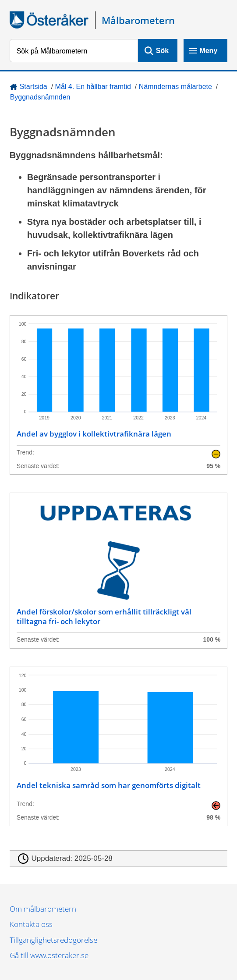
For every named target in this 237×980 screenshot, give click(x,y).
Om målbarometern (43, 909)
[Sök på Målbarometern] (74, 51)
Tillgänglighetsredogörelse (53, 940)
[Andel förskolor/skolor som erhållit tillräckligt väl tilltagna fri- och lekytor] (118, 570)
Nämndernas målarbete (175, 87)
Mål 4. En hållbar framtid (93, 87)
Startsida (34, 87)
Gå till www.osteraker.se (49, 955)
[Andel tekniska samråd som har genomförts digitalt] (118, 746)
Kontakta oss (31, 924)
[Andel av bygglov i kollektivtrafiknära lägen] (118, 395)
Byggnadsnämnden (40, 97)
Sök (162, 51)
